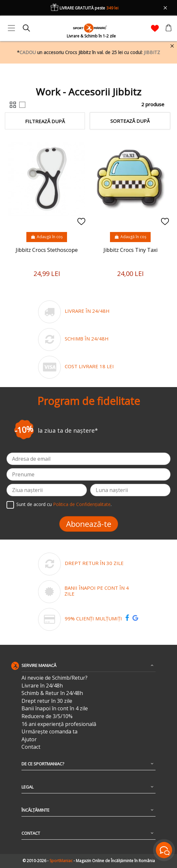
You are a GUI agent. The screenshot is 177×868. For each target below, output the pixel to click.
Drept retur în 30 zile (47, 701)
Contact (31, 747)
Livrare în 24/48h (42, 686)
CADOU (28, 52)
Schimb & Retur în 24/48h (52, 693)
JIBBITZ (152, 52)
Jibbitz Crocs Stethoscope (47, 250)
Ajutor (29, 739)
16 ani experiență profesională (59, 724)
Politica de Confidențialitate (82, 505)
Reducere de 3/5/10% (47, 716)
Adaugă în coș (47, 237)
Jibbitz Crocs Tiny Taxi (130, 250)
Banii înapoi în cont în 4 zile (55, 709)
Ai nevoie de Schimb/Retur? (54, 678)
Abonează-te (89, 524)
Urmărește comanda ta (49, 732)
